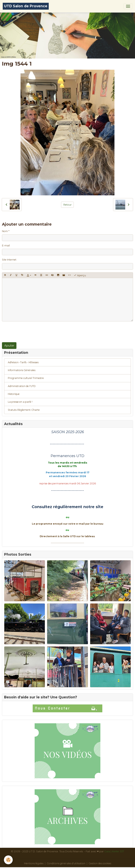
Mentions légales (34, 863)
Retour (67, 205)
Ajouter (9, 346)
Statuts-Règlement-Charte (24, 410)
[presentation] (32, 332)
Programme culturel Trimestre (26, 378)
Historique (14, 394)
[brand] (26, 6)
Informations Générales (22, 370)
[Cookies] (8, 860)
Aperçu (80, 275)
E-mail (6, 246)
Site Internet (9, 260)
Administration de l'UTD (22, 386)
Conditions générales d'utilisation (66, 863)
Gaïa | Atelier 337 (114, 851)
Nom (5, 231)
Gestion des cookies (100, 863)
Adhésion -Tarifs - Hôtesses (23, 362)
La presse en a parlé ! (20, 402)
